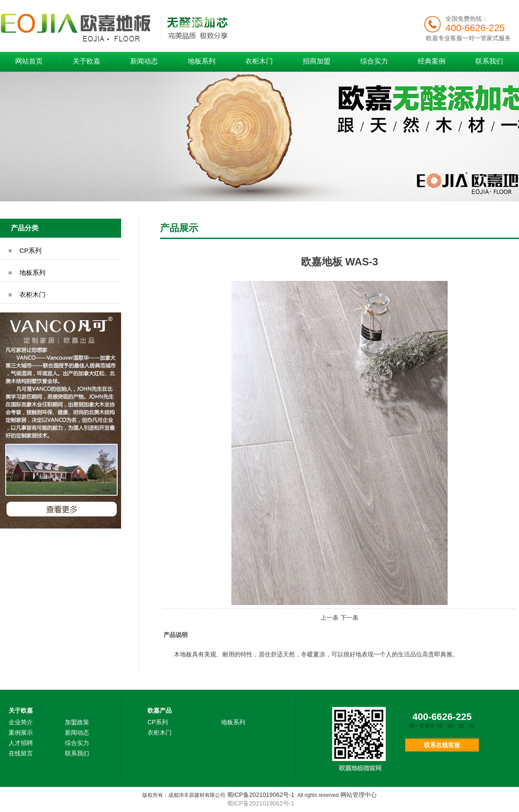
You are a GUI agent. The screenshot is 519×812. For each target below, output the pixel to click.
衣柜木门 (259, 61)
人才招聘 (21, 743)
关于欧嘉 (86, 61)
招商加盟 (317, 61)
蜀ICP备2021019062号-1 (261, 795)
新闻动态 (144, 61)
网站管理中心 (359, 795)
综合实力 (374, 61)
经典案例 (432, 61)
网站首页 (29, 61)
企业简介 (21, 722)
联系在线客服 (442, 745)
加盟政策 (77, 722)
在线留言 (21, 753)
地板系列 (202, 61)
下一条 (349, 618)
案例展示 (21, 732)
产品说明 (176, 635)
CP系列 (30, 250)
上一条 (330, 618)
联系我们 (489, 61)
